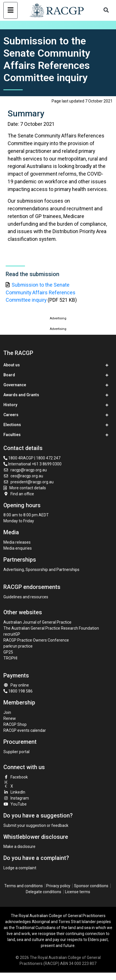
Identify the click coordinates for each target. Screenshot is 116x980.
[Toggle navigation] (10, 10)
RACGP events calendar (25, 730)
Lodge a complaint (20, 868)
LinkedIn (14, 792)
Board (9, 375)
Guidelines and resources (26, 597)
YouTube (15, 804)
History (10, 405)
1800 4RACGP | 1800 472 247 (32, 458)
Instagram (16, 798)
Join (7, 712)
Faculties (12, 435)
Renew (10, 718)
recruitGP (12, 634)
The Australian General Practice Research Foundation (51, 628)
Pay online (16, 685)
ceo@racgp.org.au (23, 476)
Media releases (17, 542)
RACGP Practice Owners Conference (36, 640)
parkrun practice (18, 646)
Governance (15, 385)
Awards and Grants (21, 395)
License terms (78, 892)
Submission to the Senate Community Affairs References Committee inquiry (41, 292)
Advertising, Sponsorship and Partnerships (41, 570)
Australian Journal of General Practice (37, 622)
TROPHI (10, 658)
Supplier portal (16, 752)
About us (12, 365)
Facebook (16, 777)
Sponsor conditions (91, 886)
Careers (11, 415)
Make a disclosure (19, 847)
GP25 (9, 652)
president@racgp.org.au (29, 482)
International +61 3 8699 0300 (32, 464)
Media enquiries (18, 548)
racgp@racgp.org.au (25, 470)
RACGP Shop (15, 724)
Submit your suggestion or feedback (36, 825)
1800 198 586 (18, 691)
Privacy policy (58, 886)
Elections (12, 425)
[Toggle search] (106, 10)
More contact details (28, 488)
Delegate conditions (44, 892)
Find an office (19, 494)
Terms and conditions (24, 886)
